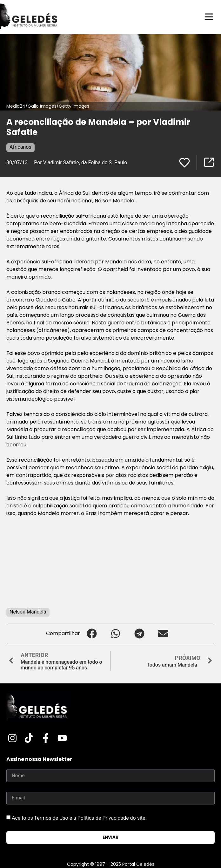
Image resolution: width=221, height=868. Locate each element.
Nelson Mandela (28, 612)
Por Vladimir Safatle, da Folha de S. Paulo (80, 163)
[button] (92, 634)
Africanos (20, 147)
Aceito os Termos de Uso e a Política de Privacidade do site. (79, 818)
